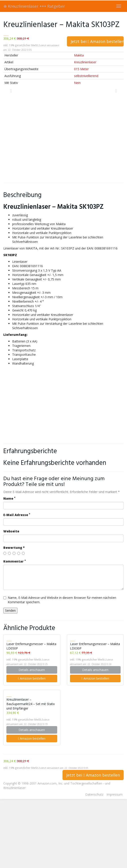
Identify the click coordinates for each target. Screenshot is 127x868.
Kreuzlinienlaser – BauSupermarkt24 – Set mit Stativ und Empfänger (31, 704)
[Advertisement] (41, 137)
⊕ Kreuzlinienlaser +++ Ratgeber (34, 6)
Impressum (115, 794)
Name (9, 498)
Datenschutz (94, 794)
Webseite (11, 531)
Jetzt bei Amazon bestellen (97, 41)
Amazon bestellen (32, 678)
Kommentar (15, 561)
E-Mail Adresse (17, 515)
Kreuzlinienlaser (85, 62)
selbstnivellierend (86, 76)
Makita (79, 55)
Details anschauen (32, 670)
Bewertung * (14, 548)
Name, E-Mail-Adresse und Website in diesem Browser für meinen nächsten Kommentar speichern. (60, 600)
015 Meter (81, 69)
